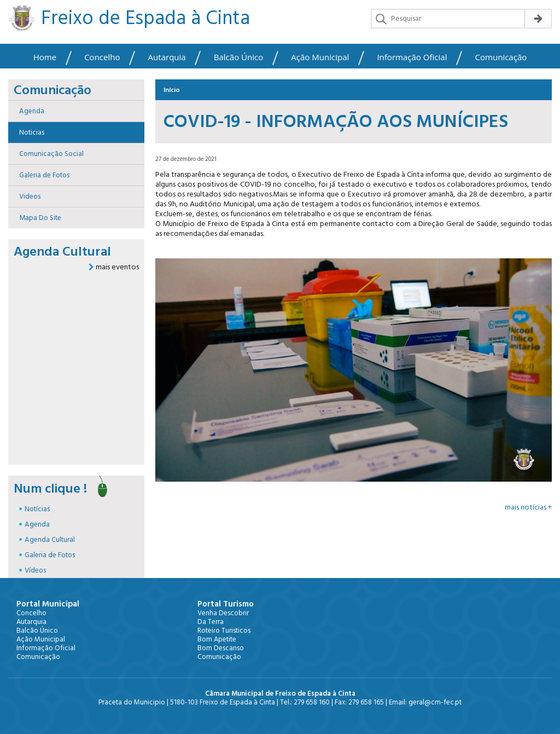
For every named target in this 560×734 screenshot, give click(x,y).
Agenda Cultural (50, 540)
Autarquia (167, 57)
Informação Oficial (412, 57)
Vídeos (35, 570)
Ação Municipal (320, 57)
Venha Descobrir (223, 613)
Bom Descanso (221, 648)
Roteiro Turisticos (224, 631)
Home (45, 57)
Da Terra (211, 622)
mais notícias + (528, 507)
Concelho (102, 57)
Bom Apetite (217, 639)
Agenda (37, 524)
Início (172, 90)
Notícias (37, 509)
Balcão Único (239, 57)
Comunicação (501, 57)
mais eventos (114, 267)
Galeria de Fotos (50, 555)
